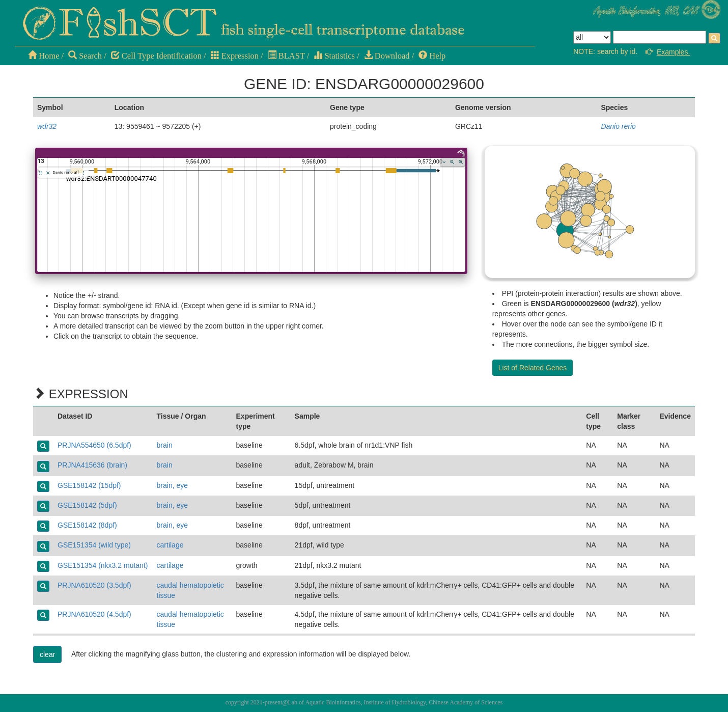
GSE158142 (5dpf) (87, 505)
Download (387, 56)
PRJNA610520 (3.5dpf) (94, 585)
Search (85, 56)
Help (432, 56)
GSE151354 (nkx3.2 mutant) (103, 565)
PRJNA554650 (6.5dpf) (94, 445)
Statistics (334, 56)
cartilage (170, 545)
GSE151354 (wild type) (94, 545)
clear (47, 654)
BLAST (286, 56)
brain (165, 445)
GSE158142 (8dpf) (87, 525)
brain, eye (172, 485)
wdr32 (47, 126)
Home (44, 56)
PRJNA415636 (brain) (92, 465)
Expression (235, 56)
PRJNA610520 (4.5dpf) (94, 614)
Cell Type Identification (156, 56)
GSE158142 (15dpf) (89, 485)
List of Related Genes (533, 368)
